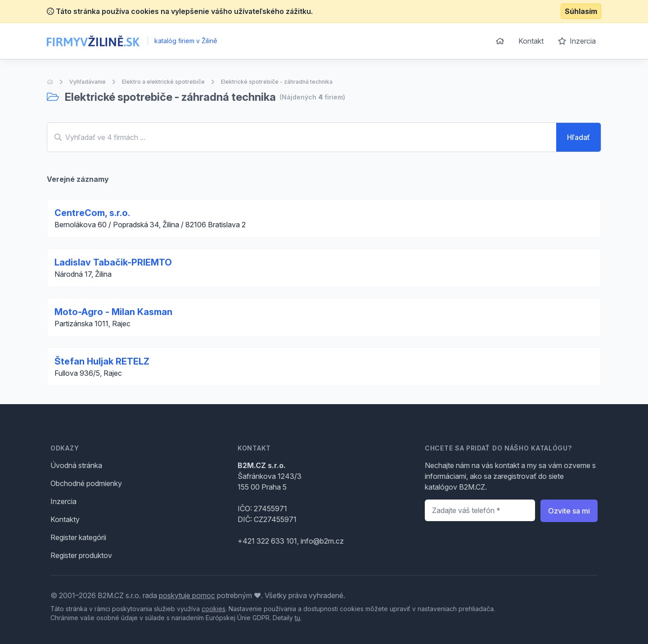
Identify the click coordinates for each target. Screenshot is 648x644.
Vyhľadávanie (88, 82)
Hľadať (578, 137)
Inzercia (577, 41)
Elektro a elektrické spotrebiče (163, 82)
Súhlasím (581, 11)
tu (297, 618)
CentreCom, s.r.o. (92, 213)
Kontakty (65, 519)
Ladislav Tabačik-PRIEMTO (113, 262)
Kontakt (531, 41)
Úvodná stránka (76, 465)
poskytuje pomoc (187, 595)
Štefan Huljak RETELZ (102, 361)
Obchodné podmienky (86, 483)
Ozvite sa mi (569, 511)
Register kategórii (78, 537)
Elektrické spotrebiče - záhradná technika (277, 82)
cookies (214, 609)
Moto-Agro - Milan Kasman (113, 312)
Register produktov (81, 555)
